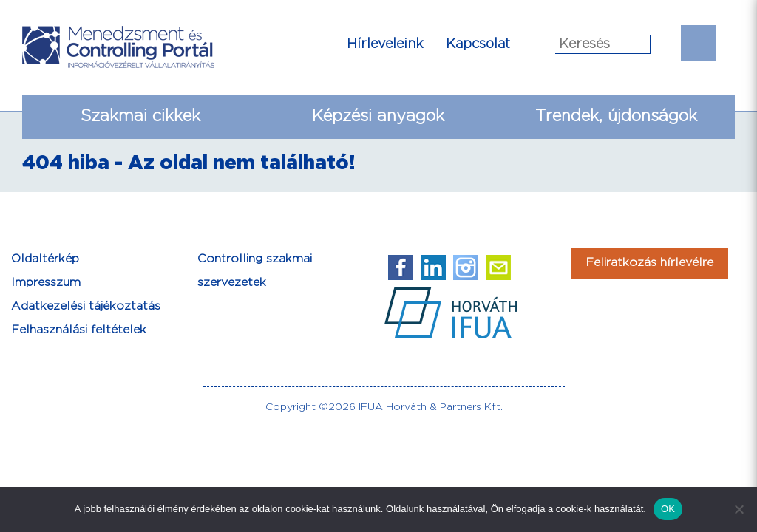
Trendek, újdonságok (616, 116)
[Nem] (739, 509)
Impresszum (46, 283)
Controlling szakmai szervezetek (255, 271)
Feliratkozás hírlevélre (649, 263)
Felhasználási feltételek (79, 330)
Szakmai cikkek (140, 116)
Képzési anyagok (378, 116)
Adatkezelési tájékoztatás (86, 306)
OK (668, 509)
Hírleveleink (385, 44)
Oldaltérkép (45, 259)
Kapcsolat (478, 44)
